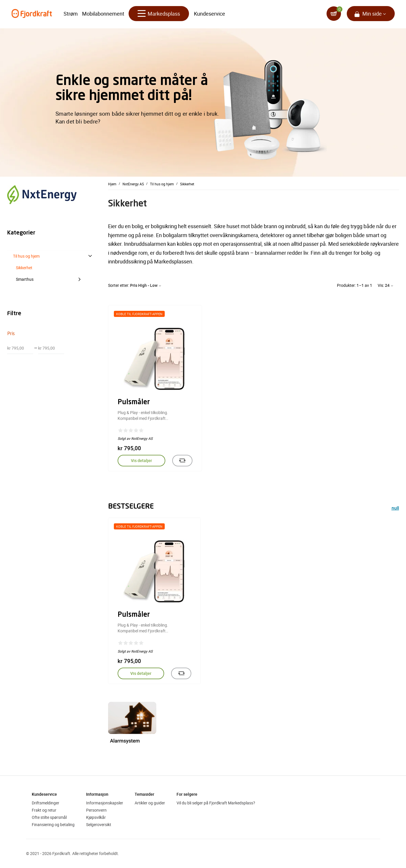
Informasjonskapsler (105, 803)
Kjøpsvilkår (96, 817)
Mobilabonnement (103, 14)
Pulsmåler (134, 402)
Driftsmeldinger (46, 803)
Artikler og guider (150, 803)
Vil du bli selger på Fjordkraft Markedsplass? (216, 803)
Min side (372, 14)
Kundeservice (210, 14)
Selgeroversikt (99, 824)
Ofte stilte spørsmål (49, 817)
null (395, 509)
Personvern (96, 810)
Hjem (112, 184)
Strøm (71, 14)
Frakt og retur (44, 810)
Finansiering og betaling (53, 824)
